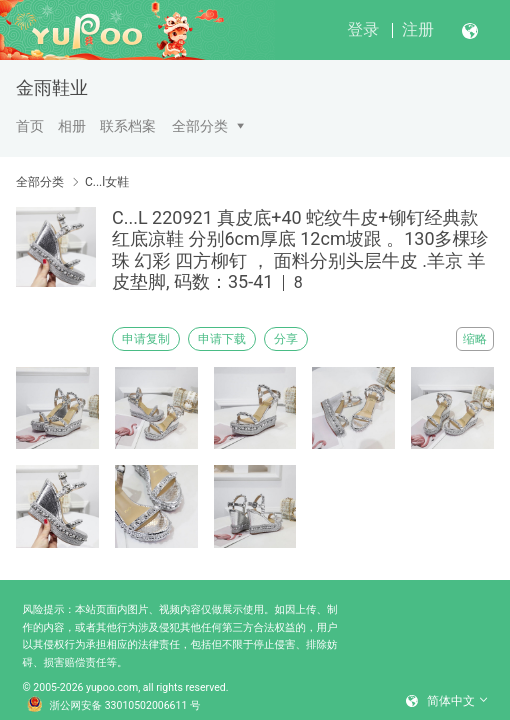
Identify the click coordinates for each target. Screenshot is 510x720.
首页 (30, 126)
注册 (418, 29)
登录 (363, 29)
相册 (72, 126)
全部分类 (200, 126)
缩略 (475, 339)
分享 (286, 339)
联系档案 (128, 126)
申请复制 (146, 339)
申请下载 (222, 339)
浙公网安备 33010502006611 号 (114, 706)
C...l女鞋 (107, 182)
